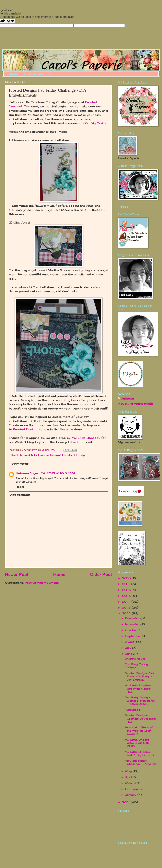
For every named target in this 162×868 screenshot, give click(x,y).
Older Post (101, 574)
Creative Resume (37, 74)
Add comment (20, 495)
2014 (127, 602)
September (134, 636)
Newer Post (17, 574)
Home (13, 74)
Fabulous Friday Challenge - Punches (140, 762)
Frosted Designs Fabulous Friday (61, 455)
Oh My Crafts (96, 123)
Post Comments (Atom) (42, 583)
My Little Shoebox (86, 438)
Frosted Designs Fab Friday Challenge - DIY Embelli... (139, 676)
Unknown (22, 473)
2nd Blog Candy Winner (136, 666)
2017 (127, 584)
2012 (127, 613)
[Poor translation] (11, 21)
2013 (127, 608)
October (131, 630)
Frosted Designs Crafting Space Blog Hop (140, 718)
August (131, 642)
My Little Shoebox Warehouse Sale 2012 (138, 743)
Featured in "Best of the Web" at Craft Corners (139, 731)
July (129, 648)
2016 (127, 590)
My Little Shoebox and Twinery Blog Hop (138, 689)
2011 (126, 802)
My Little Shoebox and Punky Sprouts (139, 753)
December (133, 618)
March (130, 783)
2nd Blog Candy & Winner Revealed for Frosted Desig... (140, 701)
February (132, 789)
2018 (127, 578)
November (133, 624)
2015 (127, 596)
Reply (20, 487)
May (129, 771)
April (129, 777)
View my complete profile (136, 404)
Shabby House (135, 659)
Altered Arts (28, 455)
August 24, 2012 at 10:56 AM (52, 473)
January (131, 795)
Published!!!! (133, 710)
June (129, 654)
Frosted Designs (26, 429)
